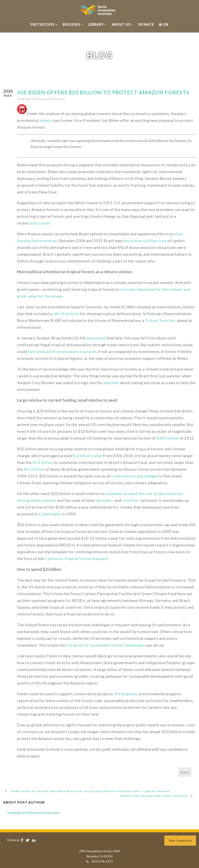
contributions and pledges (135, 476)
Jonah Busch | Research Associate (41, 99)
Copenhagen (50, 514)
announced (96, 338)
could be (130, 500)
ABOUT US (123, 24)
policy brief (40, 223)
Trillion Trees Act (160, 320)
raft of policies (66, 314)
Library (97, 24)
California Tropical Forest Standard (76, 558)
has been (103, 500)
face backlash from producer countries (62, 351)
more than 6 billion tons (145, 241)
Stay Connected (180, 840)
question (111, 383)
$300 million (168, 438)
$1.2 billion (43, 462)
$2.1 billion (34, 469)
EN (164, 24)
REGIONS (73, 24)
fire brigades (126, 694)
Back (185, 772)
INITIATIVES (44, 24)
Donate (146, 24)
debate (46, 120)
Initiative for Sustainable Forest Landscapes (105, 645)
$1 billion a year (88, 456)
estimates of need (121, 493)
